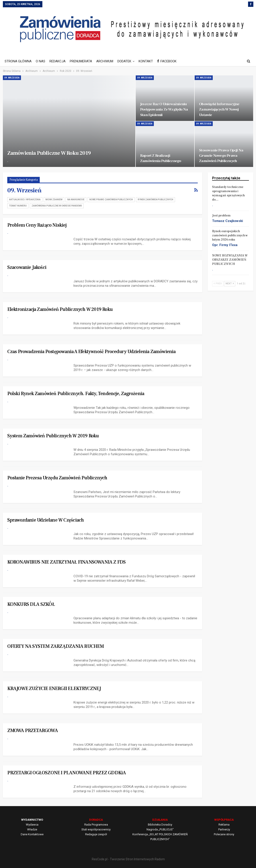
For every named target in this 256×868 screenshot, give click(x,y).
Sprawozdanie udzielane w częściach (46, 520)
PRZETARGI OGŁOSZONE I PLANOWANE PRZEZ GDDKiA (67, 773)
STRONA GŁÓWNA (18, 61)
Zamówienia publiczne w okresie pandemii (57, 206)
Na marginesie (76, 200)
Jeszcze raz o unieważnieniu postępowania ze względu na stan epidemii (164, 109)
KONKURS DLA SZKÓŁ (31, 604)
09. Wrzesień (12, 78)
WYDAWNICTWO (32, 820)
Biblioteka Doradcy (160, 825)
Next (230, 284)
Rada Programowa (96, 825)
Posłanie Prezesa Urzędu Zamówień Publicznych (57, 478)
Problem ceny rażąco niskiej (37, 225)
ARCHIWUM (105, 61)
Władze (32, 829)
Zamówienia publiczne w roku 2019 (49, 153)
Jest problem (221, 216)
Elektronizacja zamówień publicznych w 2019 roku (60, 309)
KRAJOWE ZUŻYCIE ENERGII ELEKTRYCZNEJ (54, 688)
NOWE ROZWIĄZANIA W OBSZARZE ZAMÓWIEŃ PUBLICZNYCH (230, 260)
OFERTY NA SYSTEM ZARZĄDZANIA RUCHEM (56, 646)
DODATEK (124, 61)
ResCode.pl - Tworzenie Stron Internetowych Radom (128, 859)
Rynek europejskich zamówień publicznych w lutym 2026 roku (230, 235)
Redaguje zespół (96, 834)
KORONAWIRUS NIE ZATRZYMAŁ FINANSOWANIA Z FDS (67, 562)
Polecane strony (224, 834)
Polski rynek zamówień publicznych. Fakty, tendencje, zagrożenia (76, 394)
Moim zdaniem (54, 200)
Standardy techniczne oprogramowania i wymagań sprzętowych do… (228, 193)
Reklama (224, 825)
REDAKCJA (57, 61)
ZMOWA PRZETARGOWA (33, 730)
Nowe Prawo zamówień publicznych (111, 200)
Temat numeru (18, 206)
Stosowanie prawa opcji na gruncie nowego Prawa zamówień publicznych (221, 156)
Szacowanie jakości (27, 267)
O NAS (40, 61)
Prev (218, 284)
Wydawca (32, 825)
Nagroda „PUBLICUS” (160, 829)
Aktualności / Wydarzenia (25, 200)
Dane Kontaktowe (32, 834)
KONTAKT (146, 61)
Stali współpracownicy (96, 829)
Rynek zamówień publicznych (155, 200)
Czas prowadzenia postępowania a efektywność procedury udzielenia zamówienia (91, 352)
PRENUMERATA (81, 61)
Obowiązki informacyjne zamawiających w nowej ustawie (219, 109)
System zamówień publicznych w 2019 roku (53, 436)
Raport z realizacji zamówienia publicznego (161, 158)
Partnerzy (224, 829)
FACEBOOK (167, 61)
